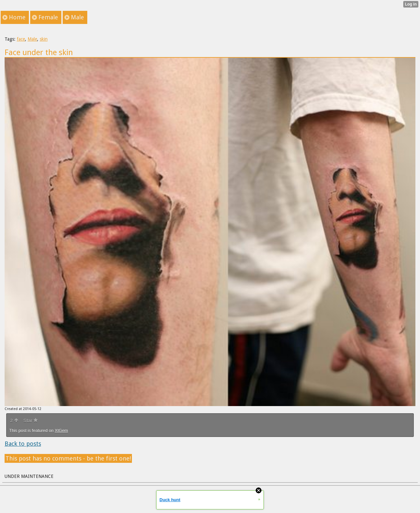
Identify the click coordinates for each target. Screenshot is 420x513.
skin (44, 39)
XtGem (61, 431)
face (21, 39)
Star (31, 421)
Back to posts (23, 444)
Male (32, 39)
